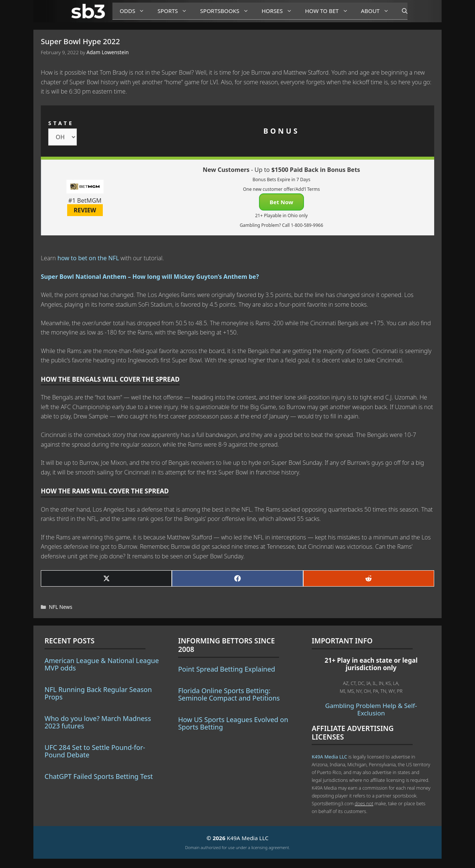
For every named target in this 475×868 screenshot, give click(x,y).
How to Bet (329, 11)
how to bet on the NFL (88, 258)
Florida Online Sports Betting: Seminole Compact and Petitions (229, 694)
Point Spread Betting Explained (227, 669)
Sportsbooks (227, 11)
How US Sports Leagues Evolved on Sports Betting (233, 723)
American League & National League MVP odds (102, 664)
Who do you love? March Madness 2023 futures (98, 722)
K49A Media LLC (329, 757)
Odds (135, 11)
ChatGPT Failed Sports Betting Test (99, 776)
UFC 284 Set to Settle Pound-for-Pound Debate (95, 751)
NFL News (61, 607)
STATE (61, 123)
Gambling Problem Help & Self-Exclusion (371, 709)
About (378, 11)
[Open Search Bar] (401, 11)
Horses (280, 11)
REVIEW (85, 210)
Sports (175, 11)
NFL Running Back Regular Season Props (98, 693)
